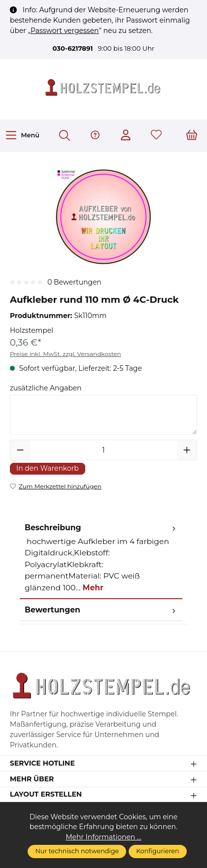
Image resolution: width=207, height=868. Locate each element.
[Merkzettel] (156, 136)
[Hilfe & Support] (95, 136)
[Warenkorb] (192, 136)
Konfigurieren (157, 851)
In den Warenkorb (48, 468)
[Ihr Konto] (126, 136)
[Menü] (22, 135)
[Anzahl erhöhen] (187, 450)
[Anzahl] (103, 450)
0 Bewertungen (74, 282)
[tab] (101, 558)
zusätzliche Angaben (46, 388)
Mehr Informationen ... (103, 837)
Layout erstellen (46, 795)
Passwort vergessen (65, 31)
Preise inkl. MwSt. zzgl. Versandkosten (66, 354)
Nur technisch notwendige (77, 851)
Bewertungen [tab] (101, 610)
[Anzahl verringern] (20, 450)
